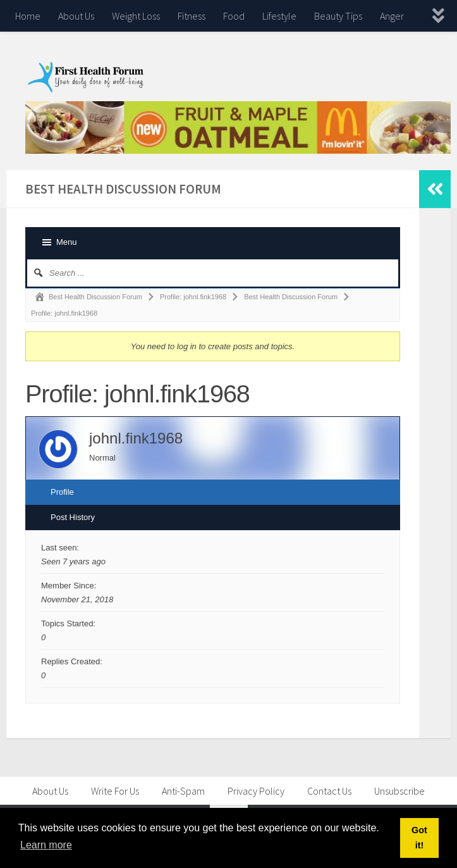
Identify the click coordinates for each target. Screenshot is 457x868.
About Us (76, 16)
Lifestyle (279, 16)
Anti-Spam (183, 791)
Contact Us (329, 791)
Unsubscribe (399, 791)
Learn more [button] (46, 845)
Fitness (192, 16)
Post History (73, 517)
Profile (62, 492)
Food (234, 16)
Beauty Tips (338, 16)
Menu (67, 242)
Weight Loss (136, 16)
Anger (392, 16)
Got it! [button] (419, 838)
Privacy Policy (256, 791)
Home (28, 16)
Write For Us (115, 791)
